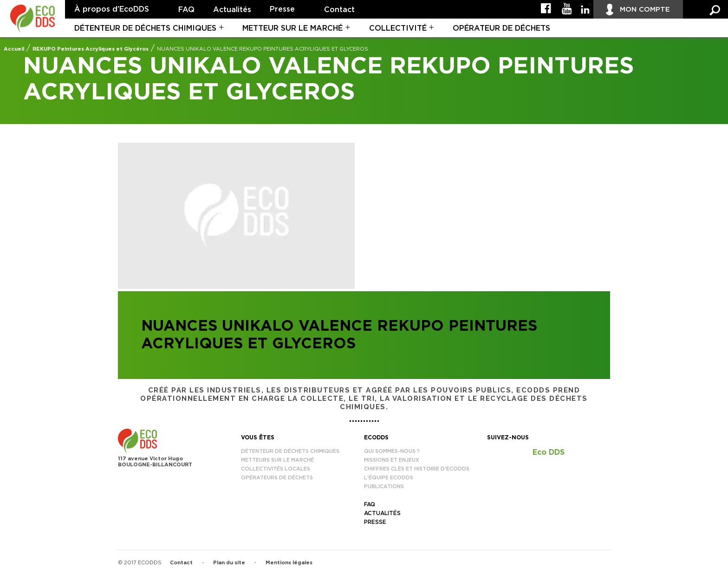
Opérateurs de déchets (277, 478)
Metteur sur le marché (292, 28)
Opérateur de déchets (501, 28)
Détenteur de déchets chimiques (145, 28)
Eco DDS (549, 452)
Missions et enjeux (392, 460)
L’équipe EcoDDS (389, 478)
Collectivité (398, 28)
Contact (339, 10)
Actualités (232, 10)
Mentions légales (289, 563)
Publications (384, 487)
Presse (282, 9)
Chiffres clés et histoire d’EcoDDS (417, 469)
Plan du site (229, 563)
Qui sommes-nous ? (392, 451)
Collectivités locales (276, 469)
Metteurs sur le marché (277, 460)
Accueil (14, 49)
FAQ (186, 10)
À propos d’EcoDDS (112, 9)
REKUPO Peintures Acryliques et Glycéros (91, 49)
